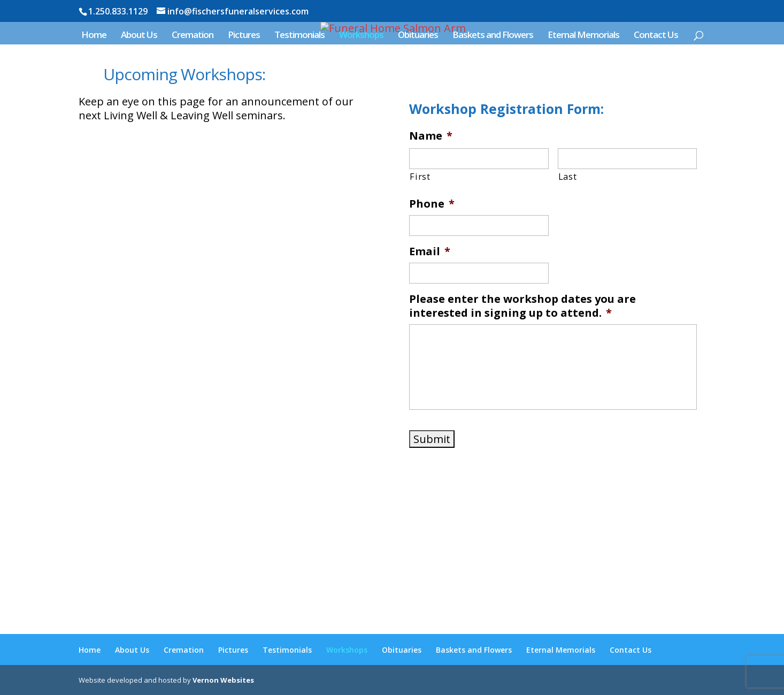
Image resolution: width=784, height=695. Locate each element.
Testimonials (299, 36)
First (420, 177)
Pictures (244, 36)
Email (430, 251)
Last (568, 177)
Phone (432, 204)
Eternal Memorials (583, 36)
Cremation (193, 36)
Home (94, 36)
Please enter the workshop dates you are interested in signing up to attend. (522, 306)
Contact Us (656, 36)
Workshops (361, 36)
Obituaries (418, 36)
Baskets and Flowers (493, 36)
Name (431, 136)
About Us (139, 36)
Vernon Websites (223, 680)
